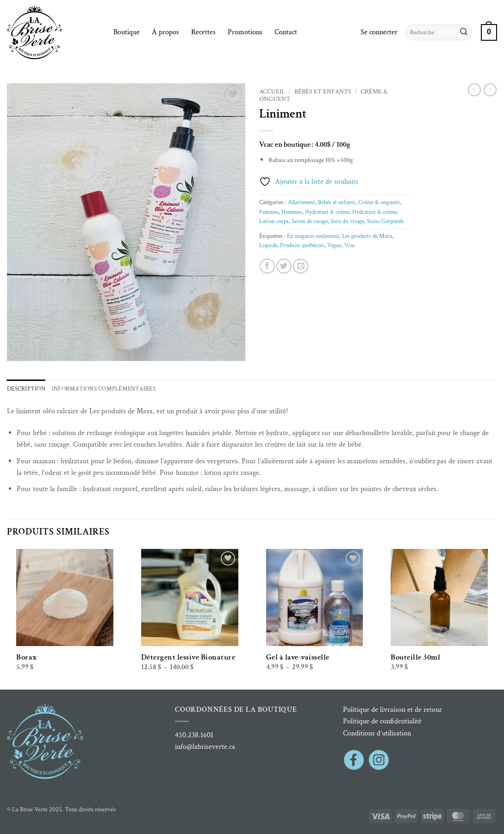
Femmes (269, 212)
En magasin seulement (313, 236)
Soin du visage (347, 221)
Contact (286, 32)
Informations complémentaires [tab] (104, 389)
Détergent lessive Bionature (188, 657)
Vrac (350, 245)
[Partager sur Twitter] (284, 266)
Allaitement (302, 202)
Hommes (292, 212)
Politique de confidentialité (382, 721)
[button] (379, 32)
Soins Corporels (386, 221)
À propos (165, 32)
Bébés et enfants (323, 92)
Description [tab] (26, 389)
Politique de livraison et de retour (392, 710)
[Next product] (474, 90)
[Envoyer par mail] (301, 266)
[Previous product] (490, 90)
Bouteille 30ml (415, 657)
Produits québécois (302, 245)
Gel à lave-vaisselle (298, 657)
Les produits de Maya (367, 236)
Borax (27, 657)
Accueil (272, 92)
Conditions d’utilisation (377, 733)
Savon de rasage (310, 221)
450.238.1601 (194, 735)
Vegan (334, 245)
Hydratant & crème (327, 212)
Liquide (268, 245)
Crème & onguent (379, 202)
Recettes (203, 32)
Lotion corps (274, 221)
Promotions (245, 32)
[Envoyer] (464, 32)
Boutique (127, 32)
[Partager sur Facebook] (267, 266)
